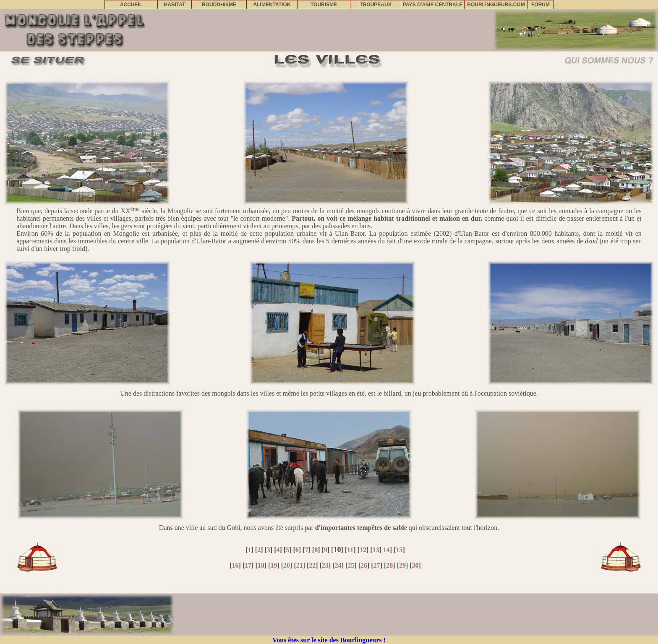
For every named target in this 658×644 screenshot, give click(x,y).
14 (386, 550)
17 (248, 565)
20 (287, 565)
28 (389, 565)
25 (351, 565)
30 (415, 565)
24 (338, 565)
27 (377, 565)
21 (300, 565)
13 (376, 550)
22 (312, 565)
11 (350, 550)
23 (325, 565)
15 (399, 550)
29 (402, 565)
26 (364, 565)
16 (235, 565)
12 (363, 550)
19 (274, 565)
